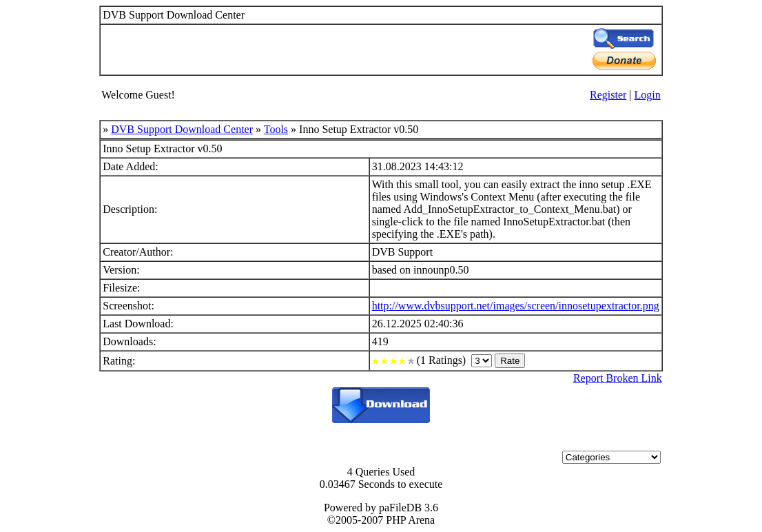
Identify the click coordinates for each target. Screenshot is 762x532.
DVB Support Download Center (182, 129)
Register (608, 95)
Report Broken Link (618, 378)
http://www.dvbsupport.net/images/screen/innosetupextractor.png (516, 306)
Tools (276, 129)
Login (648, 95)
